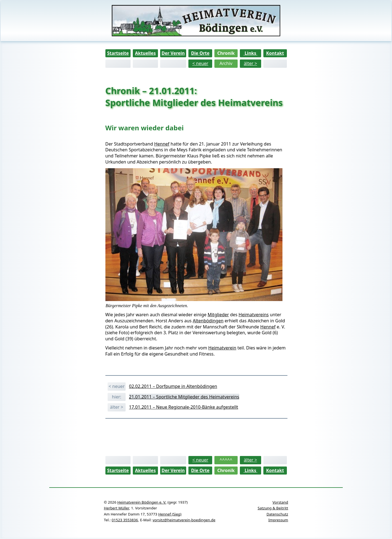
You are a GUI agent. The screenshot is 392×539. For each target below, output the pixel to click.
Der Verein (173, 53)
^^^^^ (226, 460)
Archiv (226, 63)
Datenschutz (277, 514)
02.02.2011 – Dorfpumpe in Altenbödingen (173, 386)
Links (250, 53)
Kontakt (275, 53)
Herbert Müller (116, 508)
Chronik (226, 53)
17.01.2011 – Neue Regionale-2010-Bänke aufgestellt (184, 407)
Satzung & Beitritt (273, 508)
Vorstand (280, 502)
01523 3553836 (125, 520)
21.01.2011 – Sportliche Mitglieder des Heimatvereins (184, 397)
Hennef (162, 144)
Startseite (118, 53)
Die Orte (200, 53)
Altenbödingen (208, 321)
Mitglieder (218, 315)
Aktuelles (145, 53)
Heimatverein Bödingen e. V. (142, 502)
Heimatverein (222, 348)
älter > (250, 63)
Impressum (278, 520)
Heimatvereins (254, 315)
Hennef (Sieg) (170, 514)
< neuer (200, 63)
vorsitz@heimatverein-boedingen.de (184, 520)
